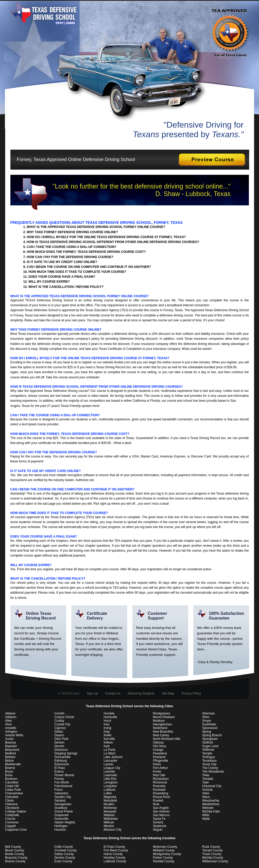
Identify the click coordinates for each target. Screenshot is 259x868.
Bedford (11, 753)
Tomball (207, 779)
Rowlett (158, 801)
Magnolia (110, 797)
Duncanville (62, 757)
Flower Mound (64, 775)
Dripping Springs (66, 753)
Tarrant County (212, 850)
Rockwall (159, 790)
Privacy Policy (191, 693)
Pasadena (160, 753)
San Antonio (161, 811)
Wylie (206, 819)
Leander (109, 772)
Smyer (207, 721)
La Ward (109, 753)
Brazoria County (16, 858)
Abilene (10, 713)
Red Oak (159, 775)
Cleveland (12, 808)
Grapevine (61, 815)
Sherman (209, 713)
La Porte (109, 750)
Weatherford (211, 804)
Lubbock (109, 790)
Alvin (9, 724)
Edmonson (62, 764)
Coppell (11, 826)
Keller (108, 735)
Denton (59, 742)
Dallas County (64, 854)
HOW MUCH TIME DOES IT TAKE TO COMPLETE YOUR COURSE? (77, 272)
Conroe (10, 819)
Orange (158, 750)
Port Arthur (160, 768)
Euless (59, 772)
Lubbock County (115, 861)
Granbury (61, 808)
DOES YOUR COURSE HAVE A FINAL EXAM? (62, 277)
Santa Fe (159, 819)
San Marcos (161, 815)
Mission (109, 826)
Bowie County (15, 854)
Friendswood (63, 786)
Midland (109, 815)
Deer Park (61, 739)
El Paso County (114, 847)
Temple (207, 753)
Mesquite (110, 811)
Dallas (59, 732)
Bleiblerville (13, 764)
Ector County (63, 861)
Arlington (11, 732)
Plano (157, 764)
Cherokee (12, 797)
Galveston (61, 793)
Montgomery (162, 713)
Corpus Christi (64, 717)
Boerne (10, 768)
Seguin (158, 830)
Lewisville (110, 775)
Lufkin (108, 793)
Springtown (210, 739)
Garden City (63, 797)
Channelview (14, 793)
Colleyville (12, 815)
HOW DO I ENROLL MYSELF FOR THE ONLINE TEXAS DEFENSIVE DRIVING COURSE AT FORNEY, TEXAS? (106, 237)
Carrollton (12, 782)
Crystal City (62, 724)
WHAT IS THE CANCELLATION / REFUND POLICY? (66, 287)
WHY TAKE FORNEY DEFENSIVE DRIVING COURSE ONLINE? (72, 232)
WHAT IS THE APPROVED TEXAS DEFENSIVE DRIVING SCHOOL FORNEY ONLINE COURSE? (96, 227)
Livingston (111, 782)
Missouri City (113, 830)
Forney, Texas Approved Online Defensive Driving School (73, 159)
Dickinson (61, 750)
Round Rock (161, 797)
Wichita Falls (211, 811)
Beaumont (12, 750)
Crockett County (65, 850)
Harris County (113, 854)
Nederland (160, 728)
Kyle (107, 746)
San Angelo (161, 808)
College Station (16, 811)
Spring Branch (212, 735)
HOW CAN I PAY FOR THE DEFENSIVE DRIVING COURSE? (70, 257)
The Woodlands (213, 772)
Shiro (206, 717)
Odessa (158, 742)
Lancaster (110, 761)
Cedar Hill (12, 786)
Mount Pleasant (164, 717)
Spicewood (210, 728)
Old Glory (159, 746)
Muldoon (159, 721)
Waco (206, 797)
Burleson (11, 779)
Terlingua (209, 757)
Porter (157, 772)
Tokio (206, 775)
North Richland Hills (166, 739)
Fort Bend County (116, 850)
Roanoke (159, 786)
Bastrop (11, 742)
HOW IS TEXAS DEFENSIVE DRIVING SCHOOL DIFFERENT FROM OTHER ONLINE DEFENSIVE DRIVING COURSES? (113, 242)
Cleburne (12, 804)
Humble (109, 713)
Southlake (209, 724)
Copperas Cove (16, 830)
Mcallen (109, 804)
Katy (107, 732)
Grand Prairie (63, 811)
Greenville (61, 819)
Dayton (59, 735)
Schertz (158, 822)
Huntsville (110, 717)
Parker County (163, 858)
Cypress (60, 728)
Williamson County (215, 861)
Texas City (209, 764)
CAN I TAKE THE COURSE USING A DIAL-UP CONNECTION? (71, 247)
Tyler (206, 782)
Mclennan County (165, 847)
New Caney (161, 735)
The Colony (210, 768)
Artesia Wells (14, 735)
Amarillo (11, 728)
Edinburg (60, 761)
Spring (207, 732)
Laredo (108, 764)
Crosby (59, 721)
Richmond (160, 782)
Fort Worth (62, 782)
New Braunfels (163, 732)
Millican (109, 822)
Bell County (13, 847)
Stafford (208, 742)
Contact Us (113, 693)
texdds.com (122, 362)
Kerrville (109, 739)
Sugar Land (210, 746)
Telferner (208, 750)
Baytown (11, 746)
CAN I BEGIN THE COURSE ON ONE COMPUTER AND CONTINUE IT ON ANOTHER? (89, 267)
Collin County (63, 847)
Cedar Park (13, 790)
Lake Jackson (113, 757)
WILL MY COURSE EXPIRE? (49, 282)
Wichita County (213, 858)
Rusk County (211, 847)
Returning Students (141, 693)
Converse (12, 822)
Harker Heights (65, 822)
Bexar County (15, 850)
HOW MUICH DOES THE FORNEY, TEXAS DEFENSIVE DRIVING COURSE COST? (86, 252)
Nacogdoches (162, 724)
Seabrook (159, 826)
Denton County (65, 858)
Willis (206, 815)
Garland (60, 801)
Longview (110, 786)
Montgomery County (167, 854)
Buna (9, 775)
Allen (9, 721)
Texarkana (209, 761)
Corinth (59, 713)
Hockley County (114, 858)
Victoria (207, 790)
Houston (60, 830)
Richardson (161, 779)
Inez (107, 724)
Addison (11, 717)
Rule (156, 804)
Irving (107, 728)
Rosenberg (161, 793)
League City (112, 768)
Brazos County (15, 861)
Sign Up (92, 693)
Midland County (164, 850)
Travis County (212, 854)
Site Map (168, 693)
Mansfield (110, 801)
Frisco (59, 790)
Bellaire (10, 757)
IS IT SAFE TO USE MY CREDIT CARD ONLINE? (62, 262)
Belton (10, 761)
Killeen (108, 742)
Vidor (206, 793)
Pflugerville (161, 761)
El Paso (60, 768)
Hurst (107, 721)
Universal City (212, 786)
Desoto (59, 746)
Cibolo (10, 801)
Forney (59, 779)
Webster (208, 808)
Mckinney (110, 808)
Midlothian (111, 819)
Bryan (9, 772)
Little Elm (110, 779)
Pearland (159, 757)
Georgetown (63, 804)
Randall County (163, 861)
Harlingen (61, 826)
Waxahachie (211, 801)
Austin (9, 739)
